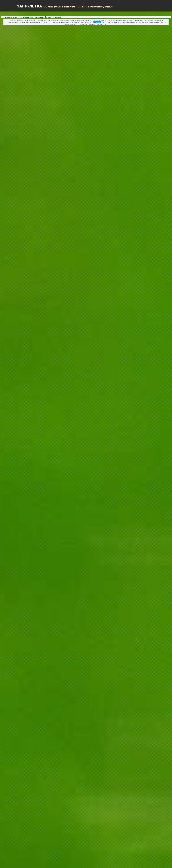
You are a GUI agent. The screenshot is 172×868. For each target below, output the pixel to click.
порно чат (97, 22)
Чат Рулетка (65, 6)
